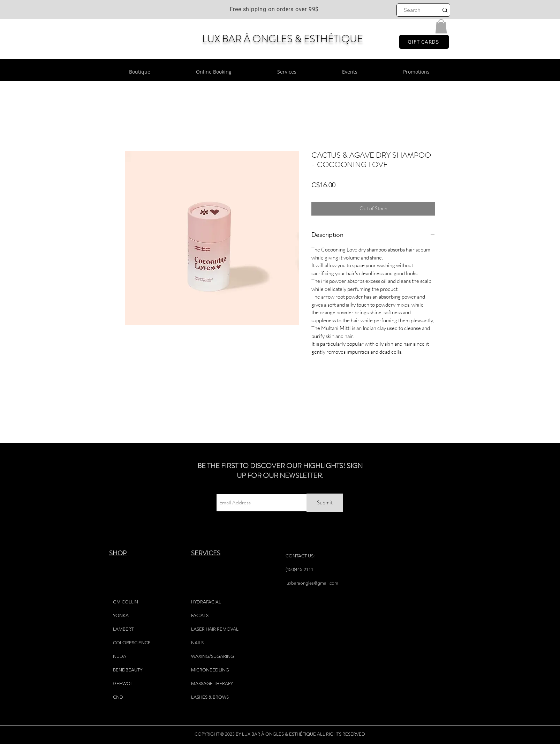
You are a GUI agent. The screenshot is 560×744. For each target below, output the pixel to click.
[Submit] (325, 503)
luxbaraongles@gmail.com (312, 583)
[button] (441, 26)
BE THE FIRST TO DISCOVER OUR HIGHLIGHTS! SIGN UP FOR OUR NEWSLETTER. (280, 471)
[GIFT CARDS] (424, 42)
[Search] (412, 10)
